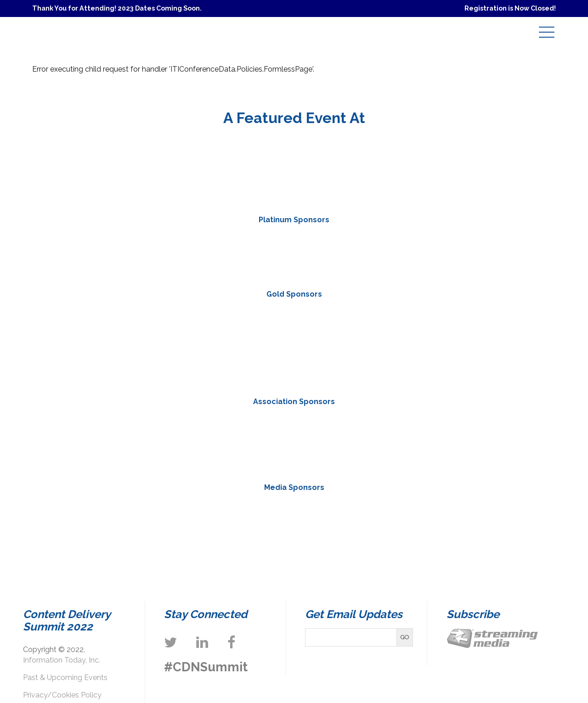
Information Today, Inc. (62, 660)
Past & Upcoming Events (65, 678)
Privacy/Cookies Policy (62, 695)
